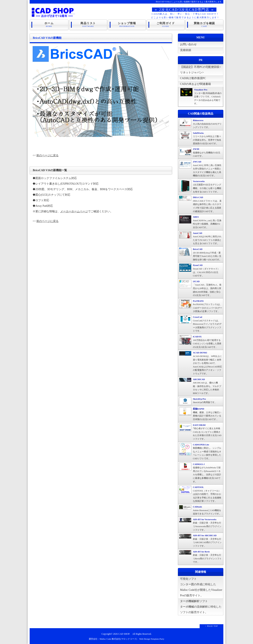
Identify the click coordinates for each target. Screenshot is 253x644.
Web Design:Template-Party (152, 639)
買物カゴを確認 (204, 25)
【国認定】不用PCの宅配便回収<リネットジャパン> (201, 70)
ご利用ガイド (166, 25)
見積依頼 (186, 50)
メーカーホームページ (74, 211)
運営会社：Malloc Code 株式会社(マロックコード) (113, 639)
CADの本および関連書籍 (195, 84)
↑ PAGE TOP (211, 626)
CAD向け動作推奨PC (193, 78)
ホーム (49, 25)
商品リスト (88, 25)
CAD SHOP (124, 634)
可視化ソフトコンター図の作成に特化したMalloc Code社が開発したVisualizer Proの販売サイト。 (201, 587)
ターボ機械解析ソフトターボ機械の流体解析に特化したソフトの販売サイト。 (201, 607)
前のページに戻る (47, 155)
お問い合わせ (188, 44)
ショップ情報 (127, 25)
